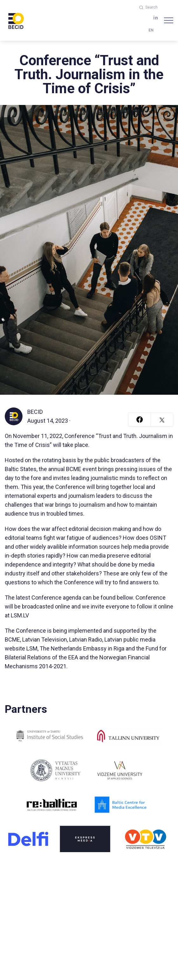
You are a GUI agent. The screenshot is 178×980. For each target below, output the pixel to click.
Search (148, 7)
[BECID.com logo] (16, 20)
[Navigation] (169, 20)
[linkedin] (156, 18)
